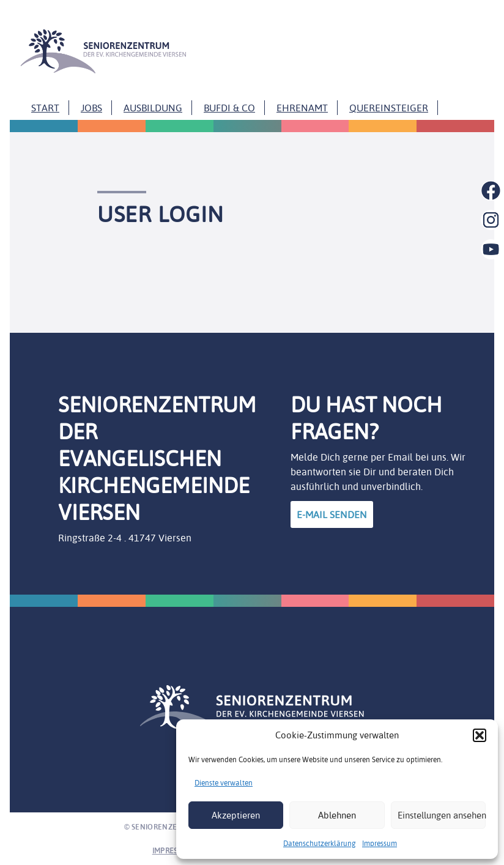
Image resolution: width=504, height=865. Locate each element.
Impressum (380, 843)
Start (45, 108)
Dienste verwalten (224, 783)
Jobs (91, 108)
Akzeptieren (236, 815)
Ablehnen (337, 815)
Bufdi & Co (229, 108)
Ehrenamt (302, 108)
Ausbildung (153, 108)
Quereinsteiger (389, 108)
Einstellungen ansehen (442, 815)
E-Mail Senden (332, 514)
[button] (480, 735)
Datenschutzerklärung (320, 843)
